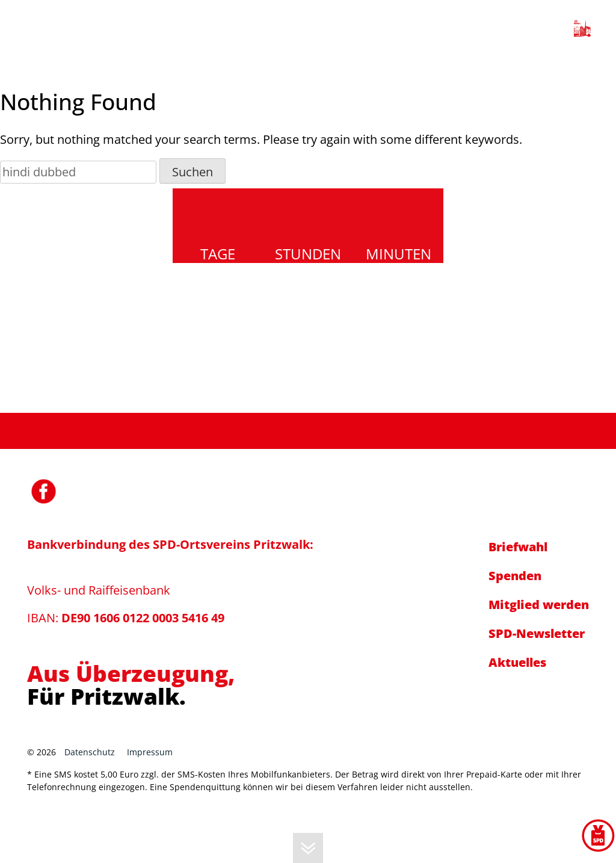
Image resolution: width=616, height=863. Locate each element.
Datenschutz (90, 752)
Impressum (150, 752)
